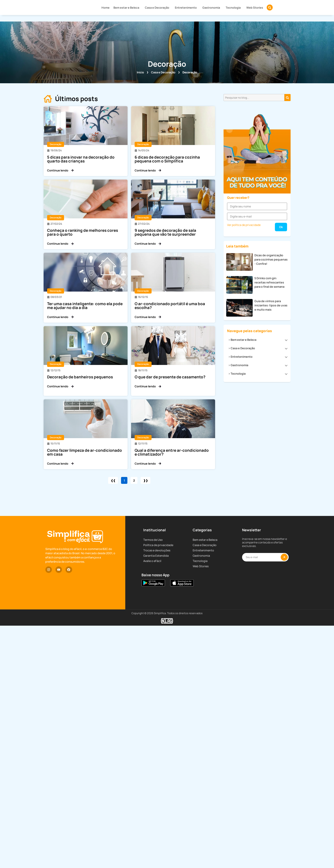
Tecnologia (234, 8)
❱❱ (148, 480)
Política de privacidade (158, 691)
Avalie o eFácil (152, 707)
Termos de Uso (153, 686)
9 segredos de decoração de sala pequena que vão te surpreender (165, 232)
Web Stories (255, 8)
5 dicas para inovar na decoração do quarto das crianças (81, 159)
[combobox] (254, 98)
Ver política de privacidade (244, 422)
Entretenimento (187, 8)
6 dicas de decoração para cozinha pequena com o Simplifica (167, 159)
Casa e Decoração (158, 8)
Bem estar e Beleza (127, 8)
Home (106, 8)
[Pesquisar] (287, 98)
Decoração (56, 144)
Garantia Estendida (156, 702)
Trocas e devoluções (157, 697)
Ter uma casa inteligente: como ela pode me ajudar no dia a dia (85, 306)
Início (140, 72)
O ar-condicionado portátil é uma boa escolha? (170, 306)
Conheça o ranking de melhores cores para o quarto (83, 232)
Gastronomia (212, 8)
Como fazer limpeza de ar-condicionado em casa (85, 452)
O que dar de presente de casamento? (170, 377)
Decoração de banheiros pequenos (80, 377)
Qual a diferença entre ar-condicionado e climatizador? (172, 452)
